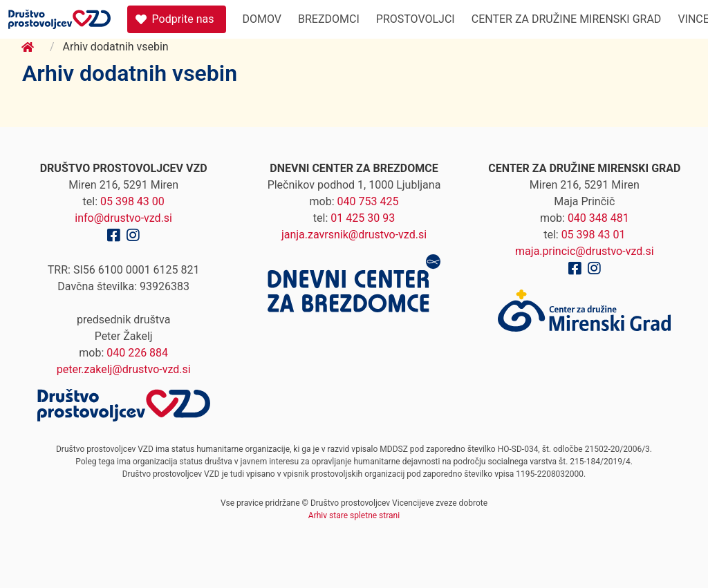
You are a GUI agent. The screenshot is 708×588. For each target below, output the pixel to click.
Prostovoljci (416, 19)
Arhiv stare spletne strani (354, 515)
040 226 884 (137, 353)
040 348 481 (598, 218)
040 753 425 (368, 201)
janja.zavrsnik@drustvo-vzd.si (354, 235)
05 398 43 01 (594, 235)
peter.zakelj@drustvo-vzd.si (124, 369)
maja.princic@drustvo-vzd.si (585, 251)
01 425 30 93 (363, 218)
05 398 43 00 (132, 201)
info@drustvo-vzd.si (123, 218)
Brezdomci (329, 19)
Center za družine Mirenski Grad (567, 19)
